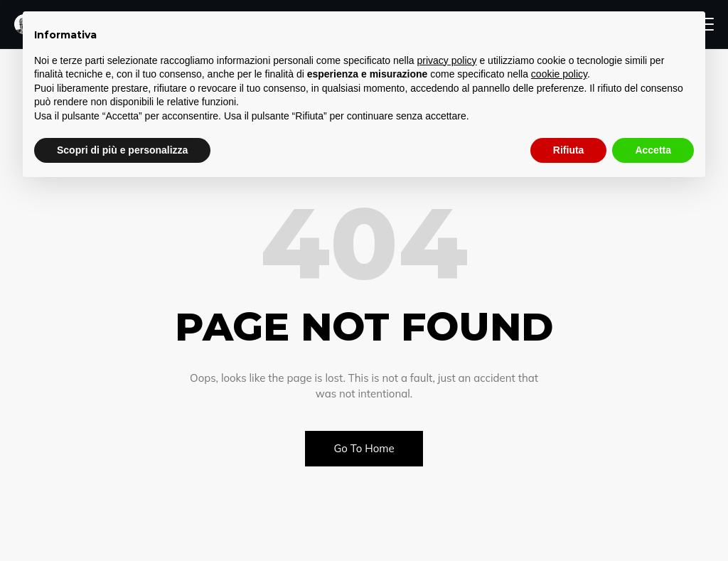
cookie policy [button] (559, 74)
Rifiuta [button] (569, 150)
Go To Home (364, 448)
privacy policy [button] (447, 60)
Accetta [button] (653, 150)
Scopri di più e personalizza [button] (122, 150)
